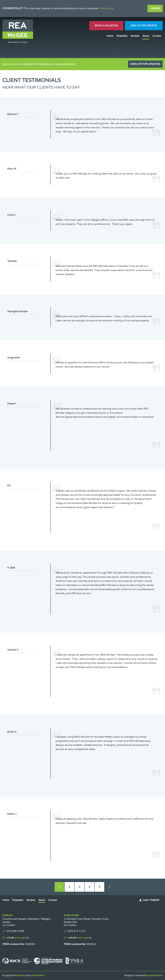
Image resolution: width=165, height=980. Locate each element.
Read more (107, 8)
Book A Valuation (106, 26)
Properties (122, 36)
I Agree (155, 9)
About (146, 36)
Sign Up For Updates (144, 26)
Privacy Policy (38, 975)
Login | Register (151, 900)
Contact (157, 36)
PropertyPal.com (155, 975)
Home (110, 36)
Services (135, 36)
